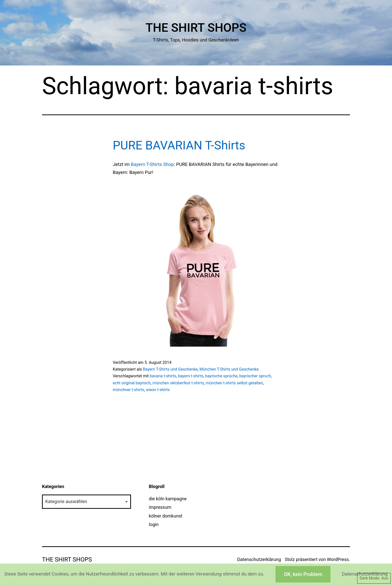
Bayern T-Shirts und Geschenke (170, 369)
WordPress (338, 559)
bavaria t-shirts (163, 376)
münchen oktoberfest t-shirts (178, 383)
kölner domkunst (165, 516)
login (154, 524)
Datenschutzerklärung (259, 559)
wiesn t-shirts (158, 390)
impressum (160, 507)
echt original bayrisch (132, 383)
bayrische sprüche (221, 376)
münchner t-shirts (128, 390)
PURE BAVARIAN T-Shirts (179, 145)
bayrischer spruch (255, 376)
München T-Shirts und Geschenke (229, 369)
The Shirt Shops (196, 28)
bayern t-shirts (191, 376)
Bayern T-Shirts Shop (152, 164)
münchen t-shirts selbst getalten (234, 383)
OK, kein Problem (303, 574)
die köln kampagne (168, 499)
